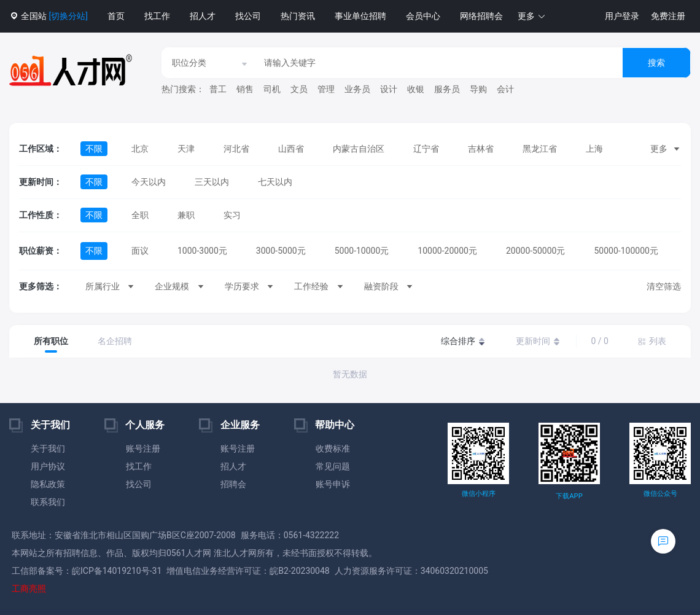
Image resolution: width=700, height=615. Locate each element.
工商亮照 (29, 589)
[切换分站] (68, 16)
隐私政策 (48, 484)
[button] (532, 16)
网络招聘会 (481, 16)
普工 (218, 89)
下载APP (569, 496)
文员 (299, 89)
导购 (478, 89)
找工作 (157, 16)
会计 (505, 89)
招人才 (203, 16)
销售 (245, 89)
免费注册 (668, 16)
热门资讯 (298, 16)
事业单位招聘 (360, 16)
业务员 (357, 89)
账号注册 (143, 449)
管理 (326, 89)
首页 (116, 16)
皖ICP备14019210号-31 (117, 571)
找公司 (248, 16)
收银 (416, 89)
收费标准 (333, 449)
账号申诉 (333, 484)
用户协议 (48, 466)
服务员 (447, 89)
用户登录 (622, 16)
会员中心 (423, 16)
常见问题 (333, 466)
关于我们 (48, 449)
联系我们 (48, 502)
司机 (272, 89)
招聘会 (233, 484)
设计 (389, 89)
